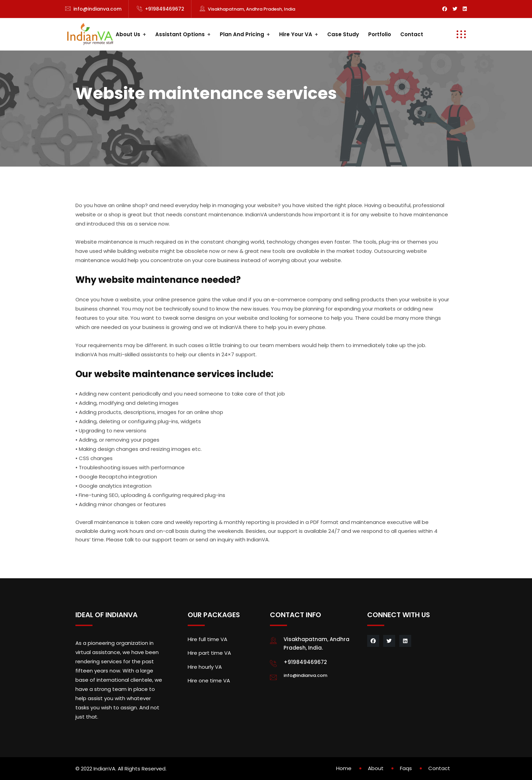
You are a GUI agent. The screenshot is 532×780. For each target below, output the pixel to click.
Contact (412, 34)
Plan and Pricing (242, 34)
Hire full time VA (207, 639)
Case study (343, 34)
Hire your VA (296, 34)
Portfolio (380, 34)
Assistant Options (180, 34)
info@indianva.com (97, 9)
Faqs (406, 768)
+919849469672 (165, 9)
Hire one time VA (209, 680)
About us (128, 34)
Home (344, 768)
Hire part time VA (209, 653)
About (376, 768)
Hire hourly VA (205, 667)
